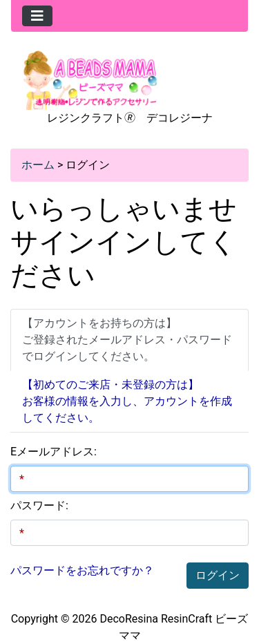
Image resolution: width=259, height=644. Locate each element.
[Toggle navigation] (37, 16)
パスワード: (39, 505)
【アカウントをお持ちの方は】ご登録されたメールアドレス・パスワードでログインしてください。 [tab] (127, 340)
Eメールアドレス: (54, 452)
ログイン (218, 575)
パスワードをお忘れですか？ (82, 570)
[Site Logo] (90, 79)
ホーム (38, 165)
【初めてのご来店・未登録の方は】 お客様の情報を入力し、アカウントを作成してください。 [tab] (127, 401)
